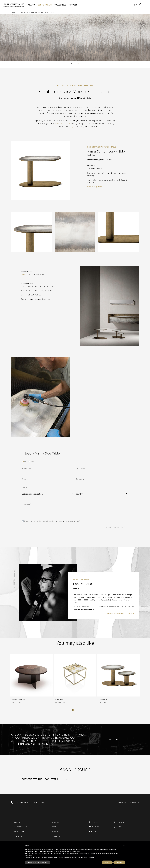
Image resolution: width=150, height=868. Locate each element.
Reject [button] (107, 862)
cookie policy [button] (76, 851)
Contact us (113, 739)
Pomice (103, 700)
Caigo (72, 126)
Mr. (25, 461)
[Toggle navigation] (136, 5)
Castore (59, 700)
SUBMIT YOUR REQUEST (116, 527)
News (54, 827)
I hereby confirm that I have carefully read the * (52, 521)
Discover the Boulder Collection (120, 614)
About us (55, 822)
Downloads (57, 832)
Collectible (60, 5)
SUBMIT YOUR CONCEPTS (128, 802)
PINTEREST (94, 832)
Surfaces (73, 5)
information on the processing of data (67, 521)
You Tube (94, 827)
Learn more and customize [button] (38, 862)
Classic (32, 5)
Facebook (94, 822)
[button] (69, 710)
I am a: (24, 488)
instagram (119, 822)
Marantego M (18, 700)
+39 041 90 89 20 (39, 802)
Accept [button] (119, 862)
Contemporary (45, 5)
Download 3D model (95, 187)
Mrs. (32, 461)
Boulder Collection (63, 123)
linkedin (118, 827)
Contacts (56, 837)
